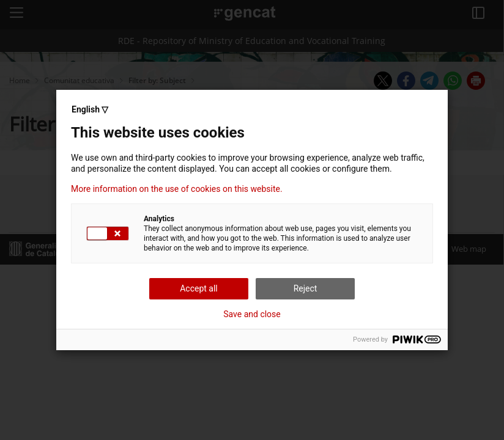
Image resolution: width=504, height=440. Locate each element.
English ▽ (90, 109)
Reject (306, 288)
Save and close (252, 314)
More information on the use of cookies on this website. (177, 189)
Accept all (199, 288)
